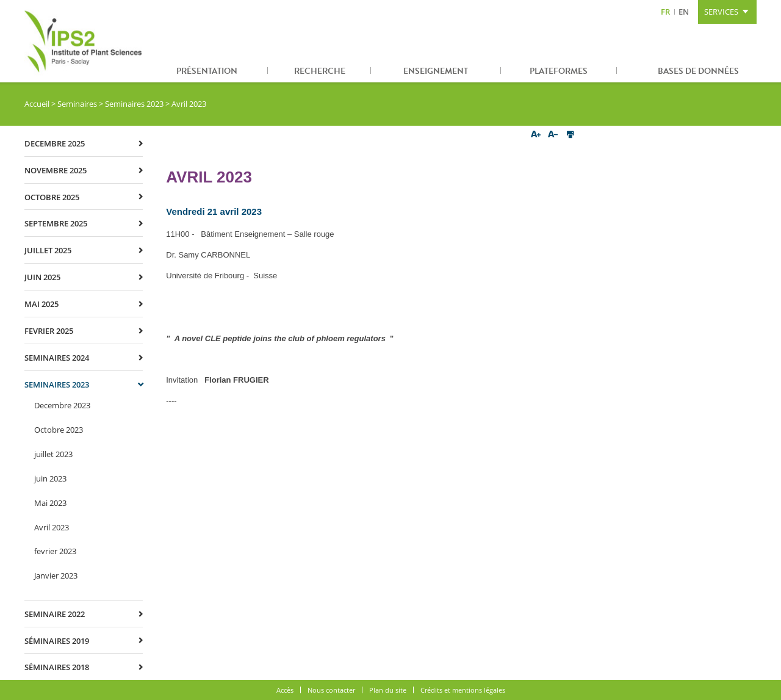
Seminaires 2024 (57, 358)
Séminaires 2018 (57, 667)
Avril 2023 (52, 527)
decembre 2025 (55, 143)
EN (684, 12)
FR (665, 12)
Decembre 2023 (62, 405)
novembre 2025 (56, 170)
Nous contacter (331, 690)
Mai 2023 (50, 503)
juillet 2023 (53, 454)
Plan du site (388, 690)
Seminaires (77, 104)
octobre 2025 (52, 197)
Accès (285, 690)
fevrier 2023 (55, 551)
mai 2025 (41, 304)
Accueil (37, 104)
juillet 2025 (48, 250)
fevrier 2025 (49, 331)
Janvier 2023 (56, 576)
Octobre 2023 (59, 430)
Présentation (207, 71)
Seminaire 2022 (55, 614)
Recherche (320, 71)
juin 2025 (42, 277)
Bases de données (698, 71)
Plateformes (559, 71)
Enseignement (436, 71)
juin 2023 (50, 478)
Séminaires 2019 (57, 641)
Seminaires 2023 (134, 104)
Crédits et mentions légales (463, 690)
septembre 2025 (56, 223)
